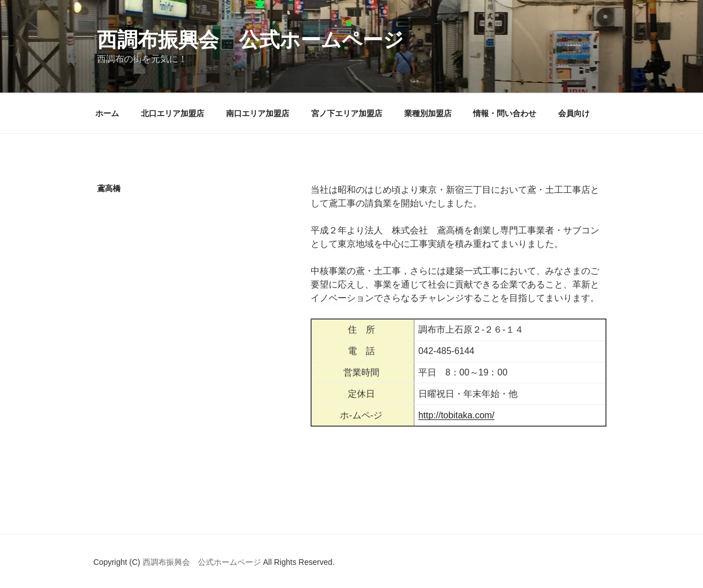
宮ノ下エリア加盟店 (347, 113)
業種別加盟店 (428, 113)
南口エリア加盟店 (258, 113)
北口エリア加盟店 (173, 113)
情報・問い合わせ (505, 113)
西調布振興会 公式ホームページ (250, 40)
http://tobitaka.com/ (456, 415)
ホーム (107, 113)
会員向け (574, 113)
